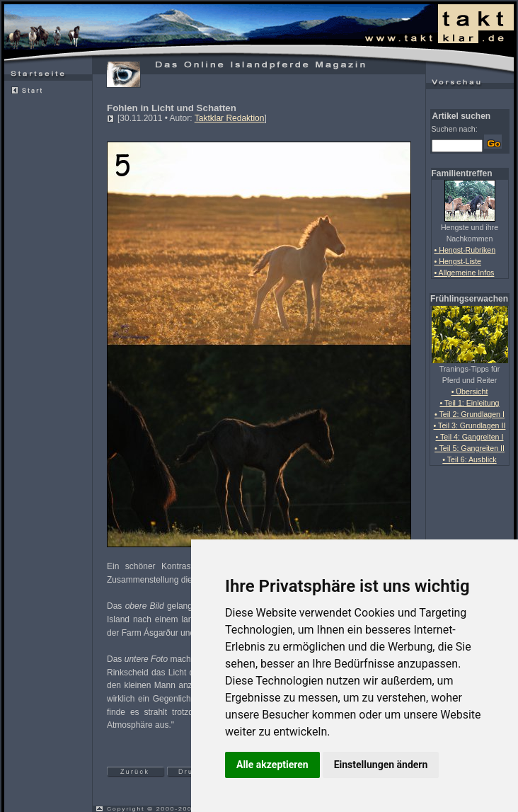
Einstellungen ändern (381, 765)
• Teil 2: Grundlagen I (470, 414)
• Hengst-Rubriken (465, 250)
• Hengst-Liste (458, 261)
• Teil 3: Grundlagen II (470, 425)
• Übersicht (470, 391)
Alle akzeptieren (272, 765)
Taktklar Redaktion (230, 118)
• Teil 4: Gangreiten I (470, 437)
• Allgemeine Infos (465, 273)
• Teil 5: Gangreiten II (470, 448)
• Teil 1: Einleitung (469, 403)
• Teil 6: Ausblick (469, 459)
